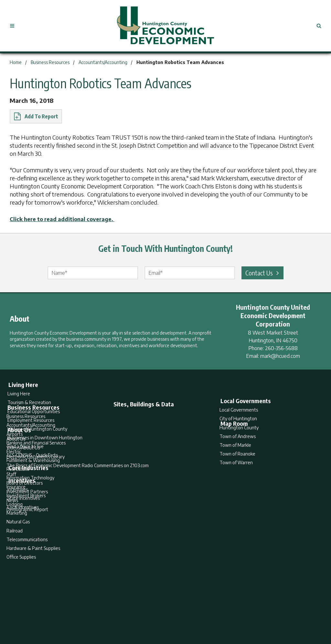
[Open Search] (316, 26)
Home (112, 614)
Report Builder (163, 614)
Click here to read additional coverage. (67, 219)
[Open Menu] (15, 26)
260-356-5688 (281, 348)
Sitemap (217, 614)
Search (133, 614)
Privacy (194, 614)
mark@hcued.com (280, 356)
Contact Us (263, 272)
